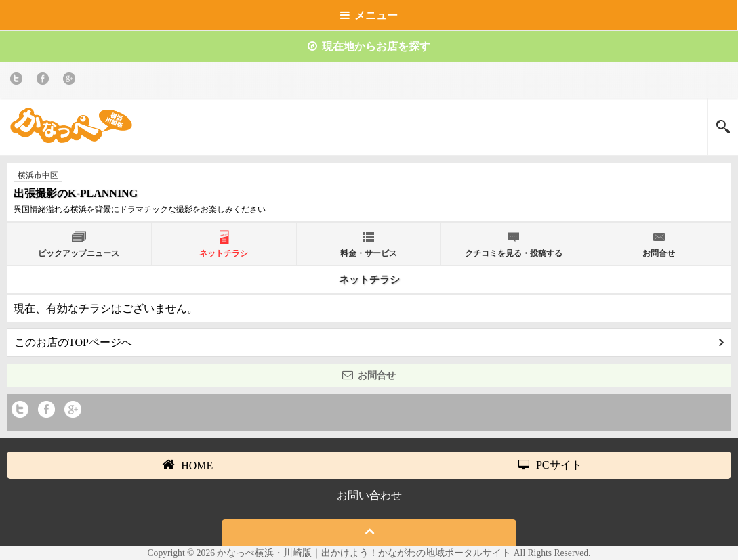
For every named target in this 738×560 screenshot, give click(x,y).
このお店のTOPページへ (369, 342)
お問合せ (369, 375)
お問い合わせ (369, 495)
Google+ (71, 81)
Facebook (45, 81)
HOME (187, 465)
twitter (19, 81)
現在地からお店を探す (369, 46)
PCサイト (550, 465)
